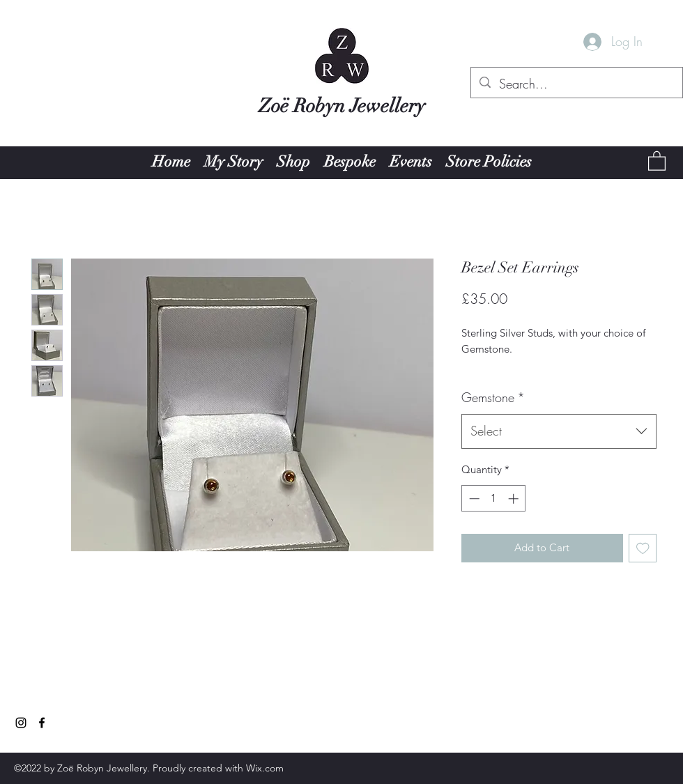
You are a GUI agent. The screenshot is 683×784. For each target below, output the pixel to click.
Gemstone (493, 397)
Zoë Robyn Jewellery (342, 106)
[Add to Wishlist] (643, 548)
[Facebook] (42, 723)
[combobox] (559, 431)
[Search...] (576, 84)
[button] (657, 160)
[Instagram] (21, 723)
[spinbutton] (494, 499)
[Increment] (515, 499)
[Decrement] (473, 499)
